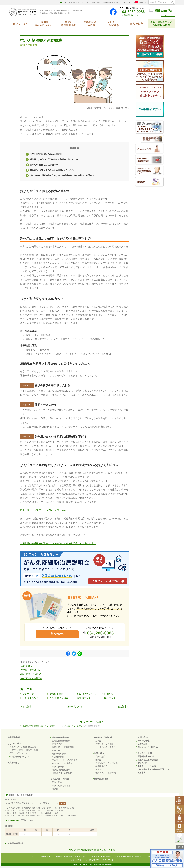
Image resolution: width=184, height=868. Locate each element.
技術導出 (141, 775)
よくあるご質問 (144, 755)
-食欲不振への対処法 (31, 680)
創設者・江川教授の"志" (106, 775)
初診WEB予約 (161, 10)
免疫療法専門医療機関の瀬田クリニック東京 (92, 852)
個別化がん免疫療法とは (45, 23)
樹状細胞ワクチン (60, 756)
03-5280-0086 (131, 12)
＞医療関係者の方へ (110, 2)
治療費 (55, 791)
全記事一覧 (28, 696)
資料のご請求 (143, 743)
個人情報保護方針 (93, 862)
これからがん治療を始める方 (22, 749)
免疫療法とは (13, 765)
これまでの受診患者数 (106, 749)
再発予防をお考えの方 (19, 759)
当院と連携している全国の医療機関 (161, 23)
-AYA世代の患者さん (31, 672)
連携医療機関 (13, 739)
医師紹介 (99, 762)
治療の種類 (57, 752)
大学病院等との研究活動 (107, 765)
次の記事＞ (123, 709)
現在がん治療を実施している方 (23, 752)
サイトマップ (108, 862)
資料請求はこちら (132, 15)
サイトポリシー (77, 862)
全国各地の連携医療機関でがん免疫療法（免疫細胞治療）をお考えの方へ (58, 546)
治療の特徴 (57, 746)
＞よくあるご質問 (93, 2)
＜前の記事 (26, 709)
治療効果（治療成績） (106, 746)
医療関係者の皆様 (145, 759)
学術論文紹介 (101, 768)
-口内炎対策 (26, 668)
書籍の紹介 (142, 765)
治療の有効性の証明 (61, 772)
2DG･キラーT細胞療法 (62, 765)
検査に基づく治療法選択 (63, 749)
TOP (63, 2)
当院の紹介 (137, 24)
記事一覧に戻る (75, 709)
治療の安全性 (58, 769)
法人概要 (99, 771)
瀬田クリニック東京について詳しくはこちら (43, 512)
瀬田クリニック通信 (75, 728)
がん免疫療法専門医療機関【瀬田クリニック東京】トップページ (43, 728)
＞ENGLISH (126, 2)
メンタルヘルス (30, 700)
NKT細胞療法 (58, 759)
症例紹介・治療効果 (103, 739)
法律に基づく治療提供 (62, 775)
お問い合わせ (143, 739)
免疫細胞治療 (57, 696)
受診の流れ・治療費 (91, 23)
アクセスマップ (168, 16)
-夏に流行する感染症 (31, 676)
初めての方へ (21, 24)
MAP (62, 805)
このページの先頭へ (92, 724)
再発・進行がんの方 (18, 755)
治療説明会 (142, 746)
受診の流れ (57, 784)
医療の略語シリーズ (87, 696)
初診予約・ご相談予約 (147, 749)
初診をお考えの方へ (60, 700)
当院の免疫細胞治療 (69, 23)
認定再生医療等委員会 (147, 762)
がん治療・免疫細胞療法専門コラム (153, 771)
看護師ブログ (84, 700)
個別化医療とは (101, 781)
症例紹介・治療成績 (114, 23)
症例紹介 (109, 696)
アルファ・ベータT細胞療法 (65, 762)
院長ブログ (110, 700)
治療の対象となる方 (61, 788)
